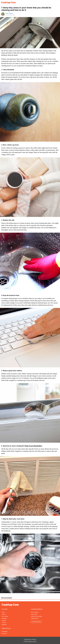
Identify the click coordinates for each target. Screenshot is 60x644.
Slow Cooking (5, 616)
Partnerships (5, 632)
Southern (4, 620)
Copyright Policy (35, 618)
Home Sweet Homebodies (33, 446)
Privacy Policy (34, 614)
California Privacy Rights (36, 616)
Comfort (4, 614)
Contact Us (4, 634)
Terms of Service (35, 612)
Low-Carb (4, 623)
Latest (3, 612)
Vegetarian (4, 625)
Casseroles (4, 618)
